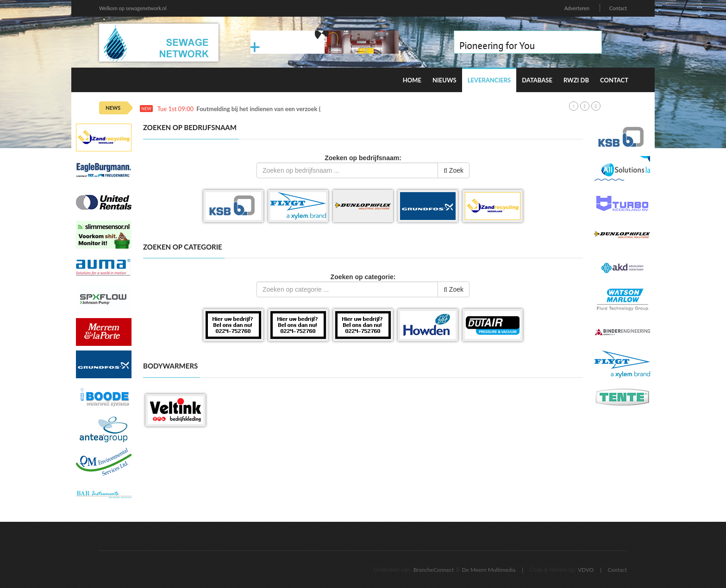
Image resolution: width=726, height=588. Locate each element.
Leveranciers (489, 80)
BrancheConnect (434, 570)
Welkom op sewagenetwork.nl (133, 8)
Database (537, 80)
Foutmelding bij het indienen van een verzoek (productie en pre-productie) (295, 109)
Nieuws (444, 80)
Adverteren (577, 8)
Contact (618, 8)
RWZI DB (576, 80)
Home (412, 80)
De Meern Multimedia (489, 570)
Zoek (454, 170)
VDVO (586, 570)
